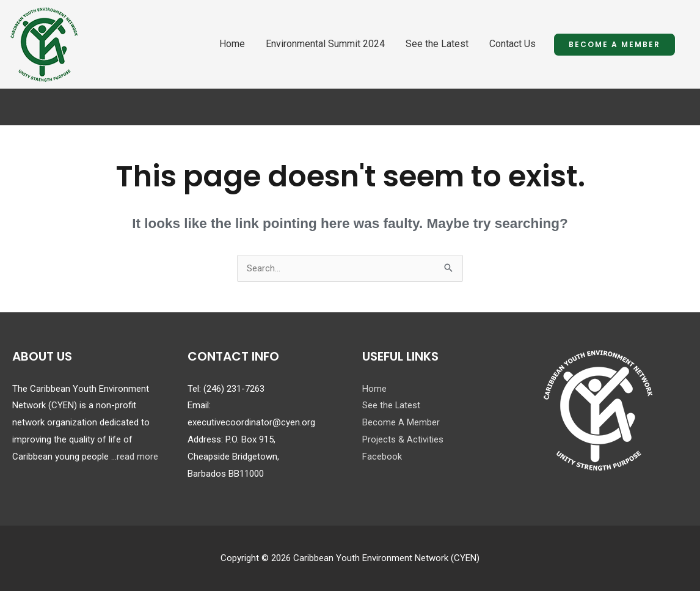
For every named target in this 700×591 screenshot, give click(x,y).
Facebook (382, 457)
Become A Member (401, 422)
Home (232, 44)
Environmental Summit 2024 (325, 44)
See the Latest (437, 44)
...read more (135, 457)
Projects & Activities (403, 439)
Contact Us (512, 44)
